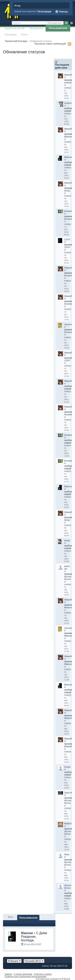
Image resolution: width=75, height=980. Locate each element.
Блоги (24, 34)
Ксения (68, 211)
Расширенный (71, 23)
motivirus (69, 82)
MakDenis (69, 823)
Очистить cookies (43, 974)
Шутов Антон (68, 578)
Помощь (62, 12)
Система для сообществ (48, 979)
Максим (68, 136)
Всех (11, 917)
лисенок (69, 324)
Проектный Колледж (16, 41)
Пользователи (58, 28)
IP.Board (66, 979)
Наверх (8, 974)
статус (68, 88)
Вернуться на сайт (15, 28)
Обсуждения (36, 28)
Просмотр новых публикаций (50, 44)
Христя (68, 793)
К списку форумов (23, 974)
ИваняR (68, 75)
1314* (67, 239)
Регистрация (44, 11)
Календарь (11, 34)
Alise (67, 854)
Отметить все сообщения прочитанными (25, 976)
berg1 (67, 190)
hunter (67, 767)
